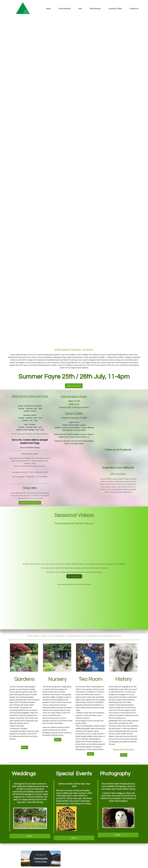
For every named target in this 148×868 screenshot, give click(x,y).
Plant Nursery (95, 9)
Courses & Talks (115, 9)
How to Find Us (74, 386)
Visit (80, 9)
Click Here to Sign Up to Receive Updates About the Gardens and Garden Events (74, 636)
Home (48, 9)
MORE (30, 836)
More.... (25, 747)
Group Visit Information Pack (30, 503)
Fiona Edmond (65, 9)
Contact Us (134, 9)
